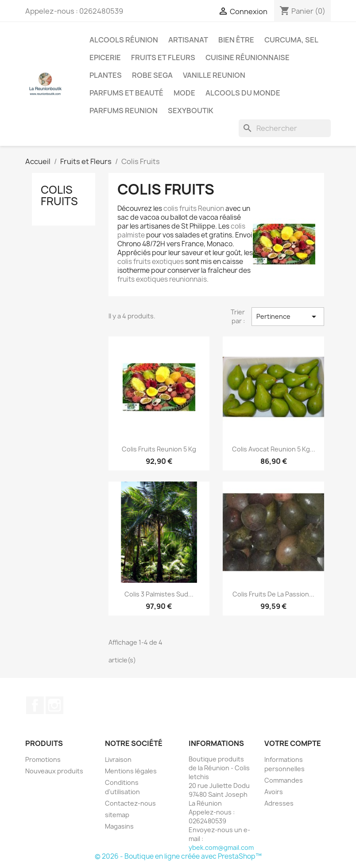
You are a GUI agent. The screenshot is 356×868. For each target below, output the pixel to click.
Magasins (119, 826)
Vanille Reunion (214, 75)
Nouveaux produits (54, 771)
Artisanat (188, 40)
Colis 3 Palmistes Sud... (159, 594)
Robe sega (152, 75)
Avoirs (274, 792)
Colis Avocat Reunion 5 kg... (274, 449)
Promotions (43, 759)
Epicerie (105, 57)
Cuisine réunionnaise (248, 57)
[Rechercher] (285, 128)
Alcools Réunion (124, 40)
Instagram (54, 705)
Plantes (106, 75)
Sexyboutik (191, 111)
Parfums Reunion (124, 111)
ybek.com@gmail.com (221, 847)
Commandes (284, 780)
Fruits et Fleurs (163, 57)
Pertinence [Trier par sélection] (288, 317)
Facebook (35, 705)
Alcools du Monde (243, 93)
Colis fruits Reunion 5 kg (159, 449)
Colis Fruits (59, 195)
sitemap (117, 815)
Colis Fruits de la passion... (273, 594)
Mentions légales (131, 771)
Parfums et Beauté (126, 93)
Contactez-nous (130, 803)
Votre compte (293, 743)
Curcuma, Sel (291, 40)
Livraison (118, 759)
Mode (184, 93)
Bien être (236, 40)
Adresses (279, 803)
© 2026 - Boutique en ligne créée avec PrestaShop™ (178, 856)
